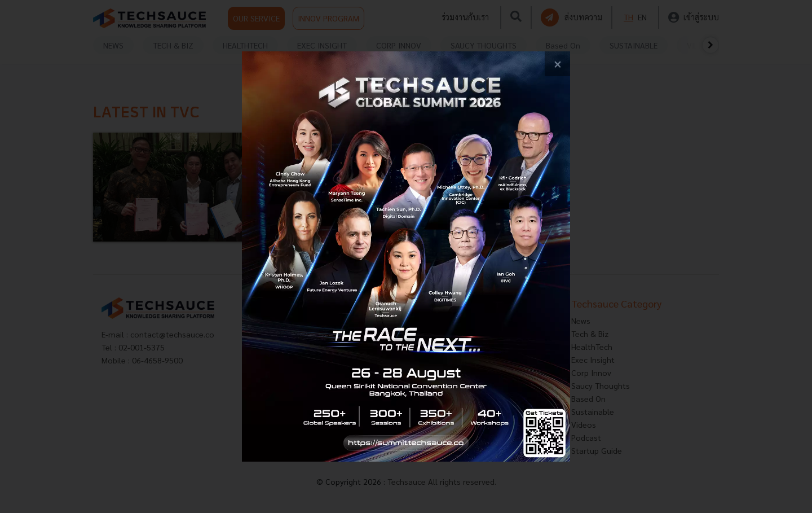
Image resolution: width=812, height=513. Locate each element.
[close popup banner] (557, 64)
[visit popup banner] (406, 256)
